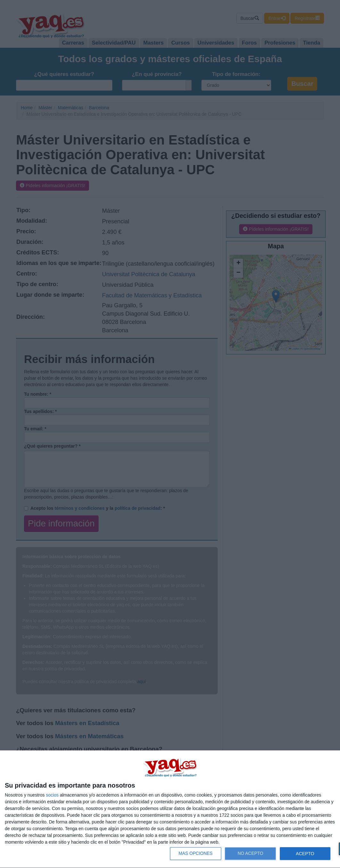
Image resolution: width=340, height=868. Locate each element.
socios (52, 795)
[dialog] (170, 809)
